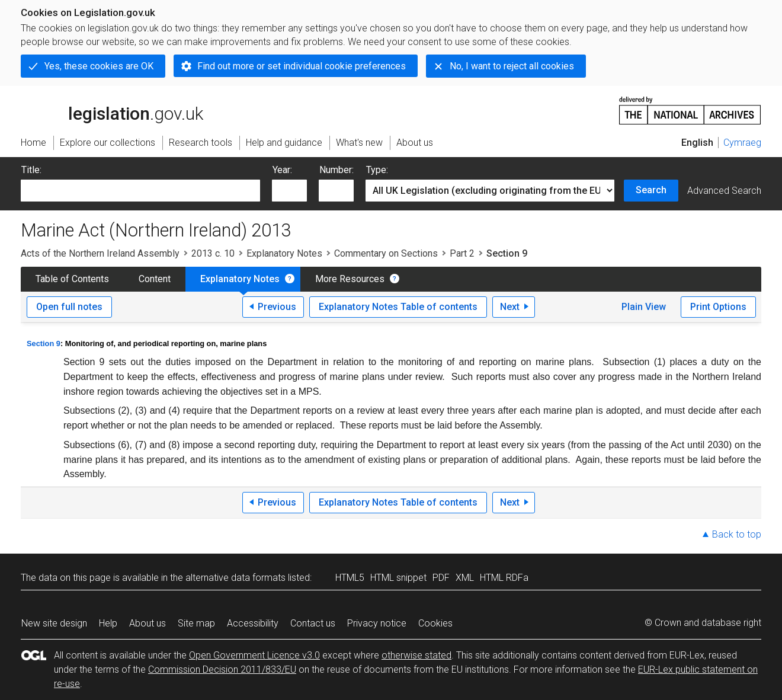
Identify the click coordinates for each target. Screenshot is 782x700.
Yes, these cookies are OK (99, 66)
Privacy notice (377, 623)
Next (510, 307)
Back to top (737, 534)
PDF (441, 578)
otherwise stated (416, 655)
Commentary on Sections (386, 253)
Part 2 (462, 253)
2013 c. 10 (213, 253)
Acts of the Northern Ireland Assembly (100, 253)
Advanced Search (724, 191)
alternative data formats (235, 578)
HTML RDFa (504, 578)
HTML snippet (398, 578)
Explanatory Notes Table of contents (398, 307)
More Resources (350, 279)
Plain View (644, 307)
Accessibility (253, 623)
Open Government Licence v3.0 (254, 655)
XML (465, 578)
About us (148, 623)
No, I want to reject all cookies (512, 66)
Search (651, 190)
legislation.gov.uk (112, 110)
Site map (196, 623)
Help (108, 623)
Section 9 (44, 343)
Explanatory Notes (284, 253)
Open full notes (69, 307)
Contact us (313, 623)
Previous (277, 307)
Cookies (435, 623)
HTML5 (350, 578)
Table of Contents (72, 279)
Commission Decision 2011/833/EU (222, 669)
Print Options (718, 307)
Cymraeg (742, 143)
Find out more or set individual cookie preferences (302, 66)
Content (155, 279)
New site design (54, 623)
